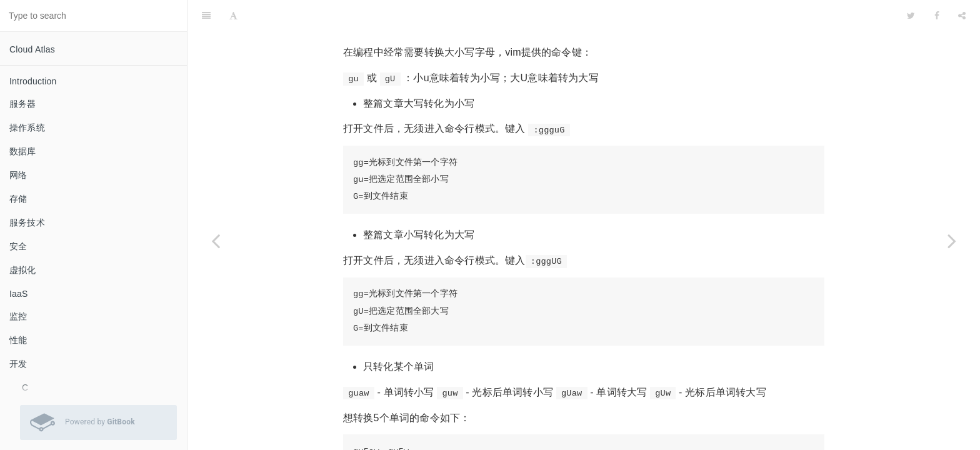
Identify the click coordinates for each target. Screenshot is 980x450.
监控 (18, 316)
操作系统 (27, 127)
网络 (18, 175)
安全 (18, 246)
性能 (18, 340)
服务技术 (27, 222)
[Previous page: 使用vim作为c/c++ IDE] (216, 241)
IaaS (19, 294)
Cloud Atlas (32, 49)
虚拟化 (23, 270)
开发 (18, 364)
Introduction (33, 81)
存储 (18, 199)
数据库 (23, 151)
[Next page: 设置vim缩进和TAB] (952, 241)
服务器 (23, 104)
